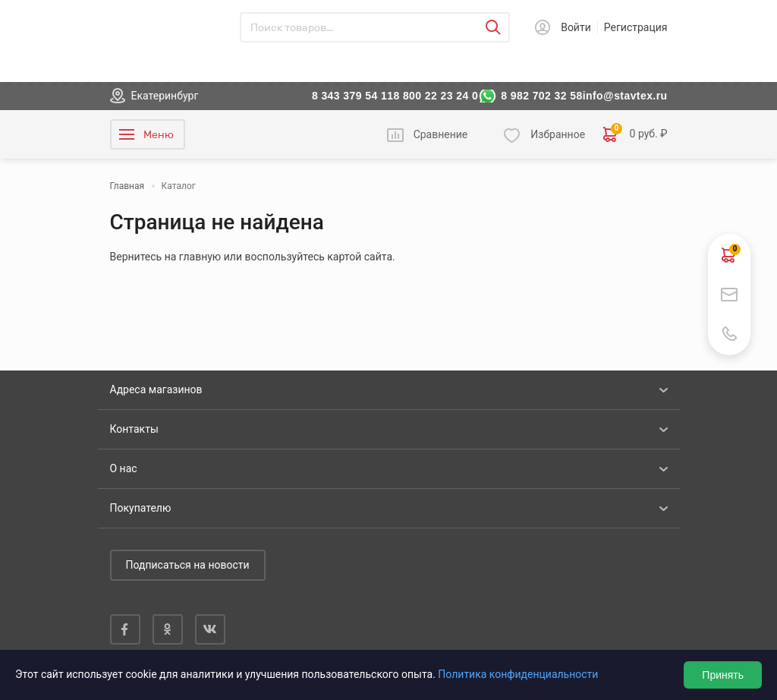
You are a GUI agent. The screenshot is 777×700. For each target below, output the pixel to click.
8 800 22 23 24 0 (436, 96)
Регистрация (636, 27)
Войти (576, 27)
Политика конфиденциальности (518, 674)
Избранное (558, 134)
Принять (723, 675)
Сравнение (441, 134)
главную (200, 257)
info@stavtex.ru (625, 96)
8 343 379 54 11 (353, 96)
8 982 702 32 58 (542, 96)
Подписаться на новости (188, 565)
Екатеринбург (165, 96)
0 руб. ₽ (635, 134)
